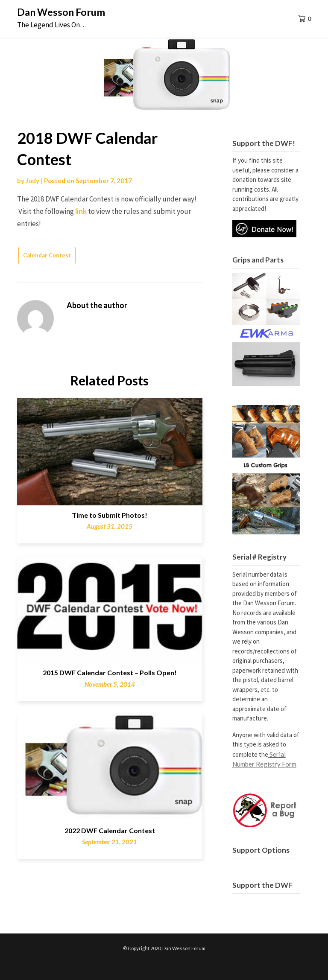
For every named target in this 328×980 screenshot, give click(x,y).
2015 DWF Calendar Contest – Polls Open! (110, 672)
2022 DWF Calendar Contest (110, 830)
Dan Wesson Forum (61, 12)
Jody (32, 181)
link (81, 211)
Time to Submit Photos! (110, 515)
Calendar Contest (47, 255)
